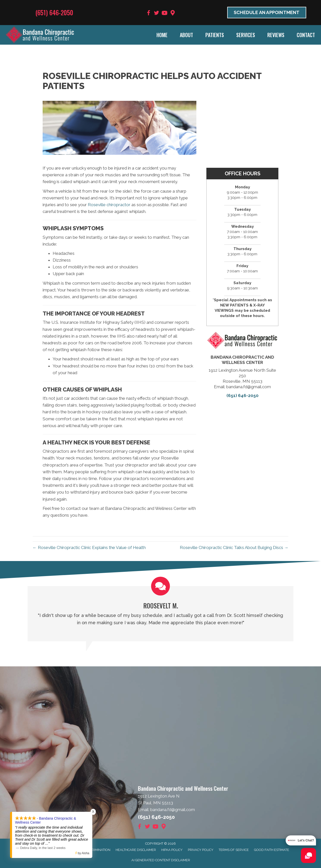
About (186, 35)
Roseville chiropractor (109, 205)
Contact (306, 35)
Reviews (276, 35)
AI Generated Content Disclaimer (161, 860)
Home (162, 35)
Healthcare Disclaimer (136, 850)
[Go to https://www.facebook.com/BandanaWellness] (148, 14)
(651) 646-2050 (54, 12)
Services (246, 35)
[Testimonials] (160, 614)
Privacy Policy (201, 850)
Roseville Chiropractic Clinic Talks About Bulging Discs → (234, 547)
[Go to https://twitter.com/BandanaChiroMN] (156, 14)
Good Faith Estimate (272, 850)
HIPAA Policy (172, 850)
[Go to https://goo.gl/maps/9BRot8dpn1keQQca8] (173, 13)
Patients (215, 35)
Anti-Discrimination (93, 850)
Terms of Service (234, 850)
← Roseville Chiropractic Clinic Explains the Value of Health (89, 547)
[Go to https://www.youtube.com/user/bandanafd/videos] (165, 14)
